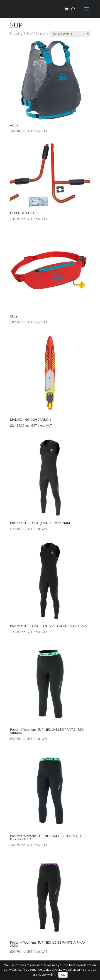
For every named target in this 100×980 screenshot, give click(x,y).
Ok (63, 975)
